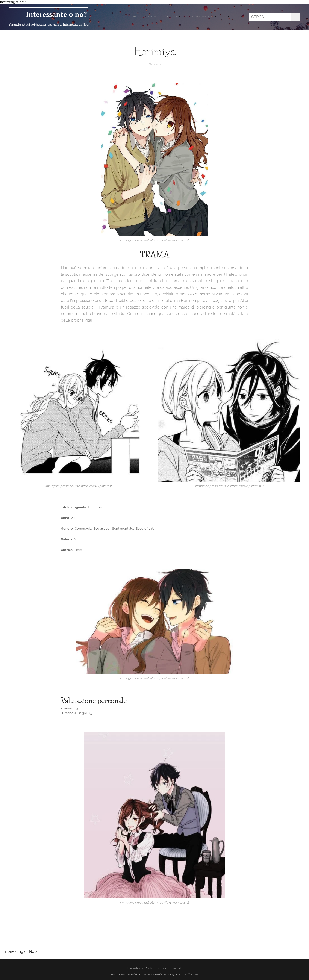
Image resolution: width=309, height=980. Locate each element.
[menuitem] (161, 17)
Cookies (193, 974)
